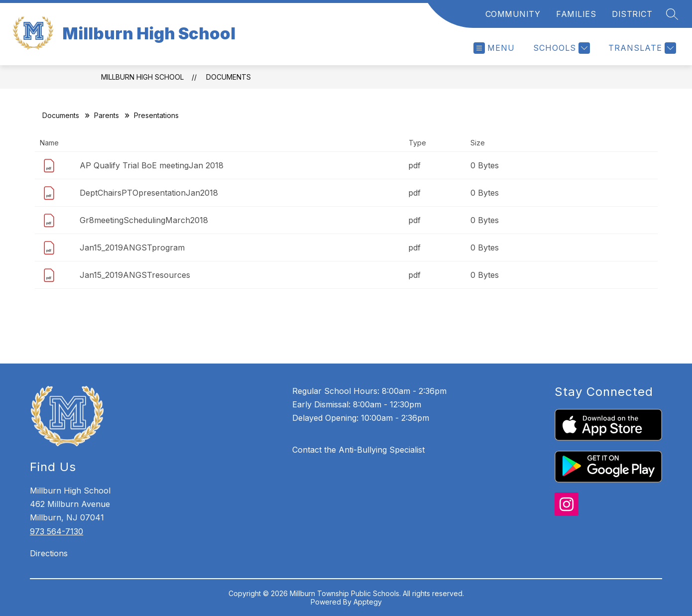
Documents (229, 77)
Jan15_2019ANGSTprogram (132, 247)
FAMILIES (576, 14)
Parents (107, 115)
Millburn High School (142, 77)
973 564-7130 (57, 531)
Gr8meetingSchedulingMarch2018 (144, 220)
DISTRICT (632, 14)
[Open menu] (494, 48)
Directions (49, 553)
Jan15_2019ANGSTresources (135, 275)
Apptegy (368, 602)
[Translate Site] (641, 48)
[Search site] (672, 14)
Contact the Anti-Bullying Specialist (358, 450)
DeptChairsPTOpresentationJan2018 (149, 193)
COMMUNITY (513, 14)
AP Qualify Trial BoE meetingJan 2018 (152, 165)
